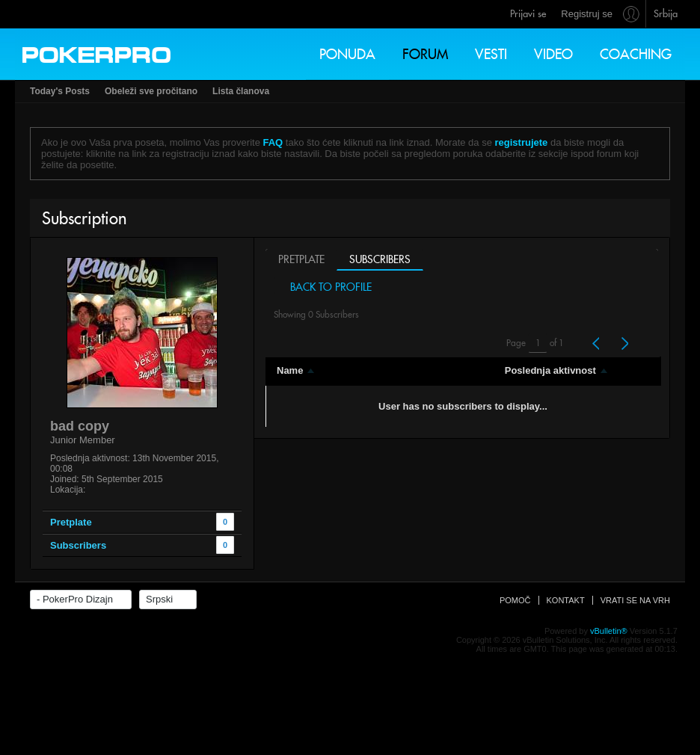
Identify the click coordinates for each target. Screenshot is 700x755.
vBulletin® (609, 649)
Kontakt (566, 618)
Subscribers (380, 259)
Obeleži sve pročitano (151, 91)
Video (553, 54)
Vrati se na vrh (635, 618)
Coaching (636, 54)
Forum (425, 54)
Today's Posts (60, 91)
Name (290, 370)
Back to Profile (327, 287)
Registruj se (587, 14)
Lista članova (241, 91)
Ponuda (347, 54)
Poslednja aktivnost (550, 370)
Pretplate (301, 259)
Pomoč (515, 618)
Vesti (491, 54)
